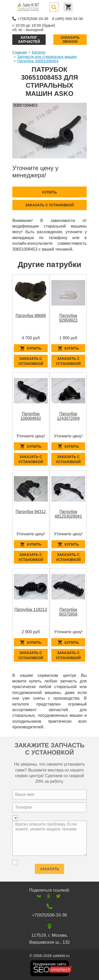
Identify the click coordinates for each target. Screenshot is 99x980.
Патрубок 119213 (31, 610)
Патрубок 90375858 (68, 612)
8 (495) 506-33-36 (67, 19)
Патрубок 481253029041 (68, 514)
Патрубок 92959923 (68, 318)
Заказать (50, 867)
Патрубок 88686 (31, 316)
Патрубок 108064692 (31, 416)
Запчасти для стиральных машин (47, 57)
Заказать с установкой (49, 205)
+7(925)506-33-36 (33, 19)
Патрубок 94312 (31, 512)
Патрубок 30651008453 (38, 61)
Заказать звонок (70, 39)
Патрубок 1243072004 (68, 416)
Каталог (39, 52)
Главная (20, 52)
